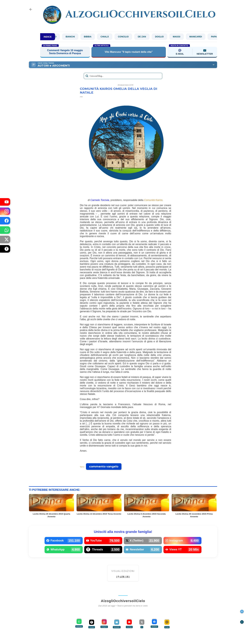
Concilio (126, 37)
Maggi (179, 37)
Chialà (107, 37)
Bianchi (72, 37)
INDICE (48, 37)
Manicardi (198, 37)
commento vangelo (104, 467)
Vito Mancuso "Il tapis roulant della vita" (129, 52)
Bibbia (90, 37)
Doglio (162, 37)
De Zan (144, 37)
